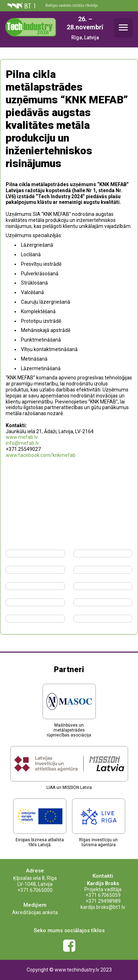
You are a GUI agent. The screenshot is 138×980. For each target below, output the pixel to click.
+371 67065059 (103, 895)
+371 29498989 (103, 901)
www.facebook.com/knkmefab (41, 455)
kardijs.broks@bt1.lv (103, 907)
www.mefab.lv (22, 437)
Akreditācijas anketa (35, 912)
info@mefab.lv (22, 443)
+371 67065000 (35, 890)
